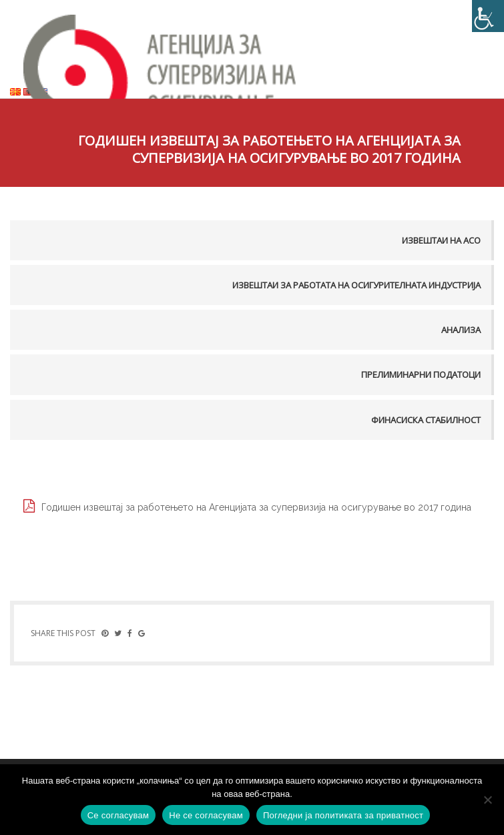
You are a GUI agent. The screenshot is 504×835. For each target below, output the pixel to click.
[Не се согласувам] (487, 800)
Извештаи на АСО (441, 240)
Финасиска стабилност (426, 420)
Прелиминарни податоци (421, 374)
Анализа (461, 330)
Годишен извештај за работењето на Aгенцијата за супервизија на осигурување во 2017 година (256, 507)
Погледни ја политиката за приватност (343, 815)
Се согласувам (118, 815)
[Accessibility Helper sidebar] (488, 16)
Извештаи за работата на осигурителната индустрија (356, 285)
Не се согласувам (206, 815)
